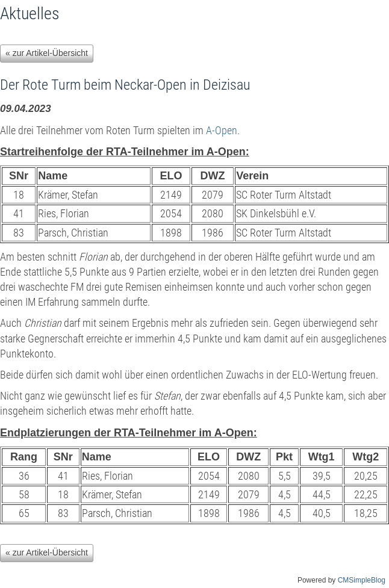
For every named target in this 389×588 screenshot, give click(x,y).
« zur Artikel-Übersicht (47, 53)
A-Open (222, 130)
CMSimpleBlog (362, 580)
